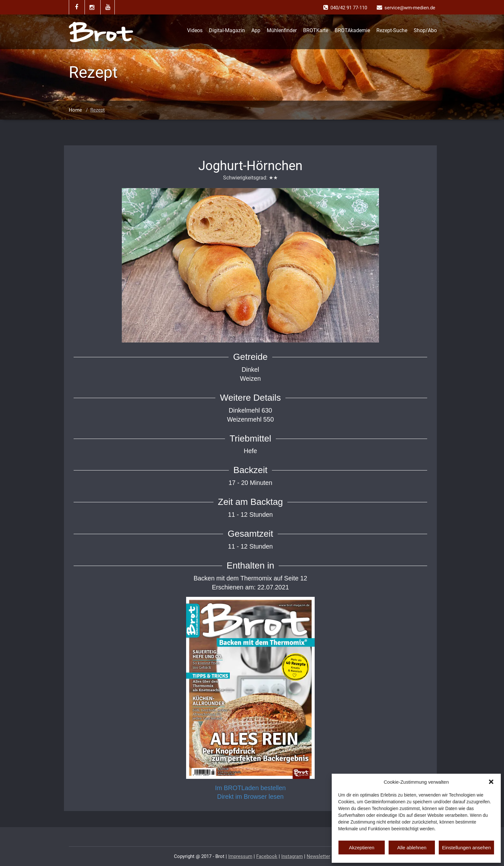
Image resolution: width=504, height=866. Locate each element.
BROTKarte (316, 30)
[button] (491, 782)
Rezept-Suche (392, 30)
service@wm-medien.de (410, 8)
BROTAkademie (352, 30)
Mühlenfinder (282, 30)
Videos (195, 30)
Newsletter (318, 856)
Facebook (267, 856)
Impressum (240, 856)
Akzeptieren (361, 848)
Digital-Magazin (227, 30)
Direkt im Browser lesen (251, 797)
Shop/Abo (425, 30)
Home (75, 110)
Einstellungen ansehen (466, 848)
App (256, 30)
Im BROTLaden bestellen (250, 788)
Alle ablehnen (412, 848)
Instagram (292, 856)
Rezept (98, 110)
